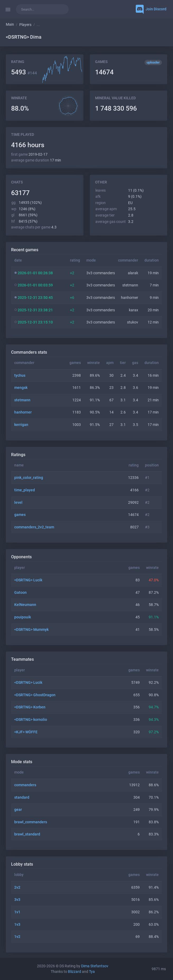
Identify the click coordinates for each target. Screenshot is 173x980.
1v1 (17, 912)
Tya (92, 972)
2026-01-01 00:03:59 (35, 285)
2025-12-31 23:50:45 (35, 298)
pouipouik (23, 617)
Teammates (22, 659)
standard (22, 797)
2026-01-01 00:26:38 (35, 273)
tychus (20, 376)
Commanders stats (29, 352)
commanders (25, 785)
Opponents (21, 557)
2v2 (17, 887)
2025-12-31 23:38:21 (35, 310)
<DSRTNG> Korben (30, 707)
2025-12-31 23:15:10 (35, 322)
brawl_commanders (31, 822)
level (18, 503)
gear (18, 810)
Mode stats (22, 762)
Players (25, 25)
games (20, 515)
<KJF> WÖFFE (26, 732)
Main (10, 24)
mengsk (21, 388)
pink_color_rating (29, 478)
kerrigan (21, 425)
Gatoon (20, 593)
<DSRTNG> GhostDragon (35, 695)
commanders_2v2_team (34, 527)
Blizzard (74, 972)
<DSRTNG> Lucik (28, 580)
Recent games (25, 250)
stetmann (22, 400)
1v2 (17, 937)
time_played (25, 490)
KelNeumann (25, 605)
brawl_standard (27, 834)
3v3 (17, 900)
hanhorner (23, 412)
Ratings (18, 455)
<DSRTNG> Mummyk (31, 630)
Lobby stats (22, 864)
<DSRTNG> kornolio (31, 720)
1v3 (17, 925)
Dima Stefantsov (95, 966)
